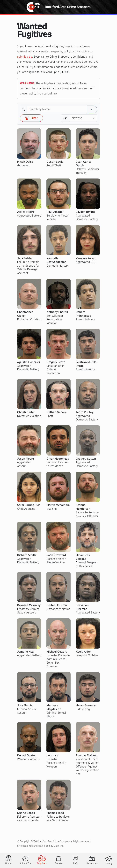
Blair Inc (59, 846)
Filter (31, 118)
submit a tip (25, 57)
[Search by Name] (57, 109)
